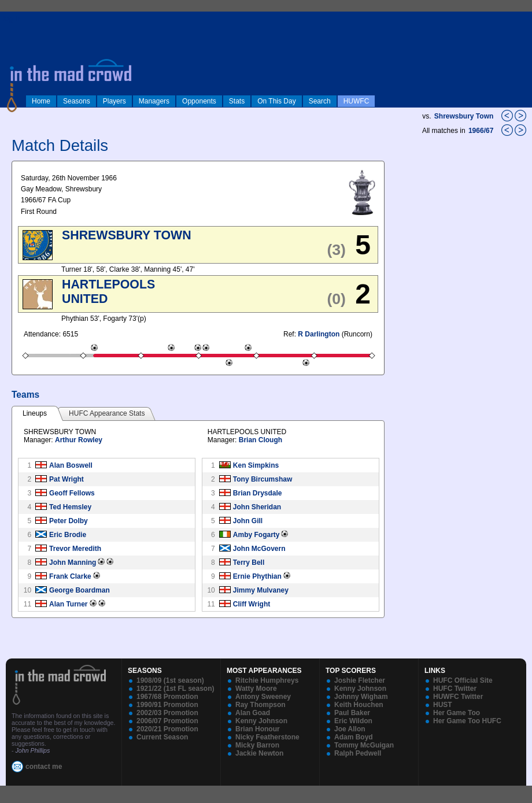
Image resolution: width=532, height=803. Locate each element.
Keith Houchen (359, 705)
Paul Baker (352, 713)
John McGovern (259, 549)
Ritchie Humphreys (267, 680)
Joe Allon (350, 729)
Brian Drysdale (258, 493)
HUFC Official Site (463, 680)
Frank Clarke (70, 576)
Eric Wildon (353, 721)
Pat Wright (66, 479)
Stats (237, 101)
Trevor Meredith (75, 549)
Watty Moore (256, 689)
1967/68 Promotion (167, 697)
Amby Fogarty (256, 535)
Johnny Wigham (361, 697)
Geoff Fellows (72, 493)
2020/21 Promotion (167, 729)
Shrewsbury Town (464, 116)
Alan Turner (68, 604)
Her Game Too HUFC (467, 721)
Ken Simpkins (256, 465)
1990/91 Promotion (167, 705)
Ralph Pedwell (358, 753)
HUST (443, 705)
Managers (154, 101)
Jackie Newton (259, 753)
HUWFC (356, 101)
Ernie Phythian (257, 576)
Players (114, 101)
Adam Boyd (354, 737)
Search (320, 101)
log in (12, 18)
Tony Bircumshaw (263, 479)
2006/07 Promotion (167, 721)
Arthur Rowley (79, 440)
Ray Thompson (261, 705)
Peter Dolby (69, 521)
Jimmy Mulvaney (261, 590)
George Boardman (80, 590)
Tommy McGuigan (364, 745)
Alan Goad (253, 713)
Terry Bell (249, 563)
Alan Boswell (71, 465)
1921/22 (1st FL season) (176, 689)
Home (41, 101)
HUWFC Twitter (458, 697)
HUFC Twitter (455, 689)
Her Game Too (457, 713)
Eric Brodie (68, 535)
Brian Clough (261, 440)
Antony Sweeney (263, 697)
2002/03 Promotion (167, 713)
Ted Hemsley (70, 507)
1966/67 (482, 131)
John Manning (73, 563)
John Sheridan (257, 507)
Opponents (199, 101)
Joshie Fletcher (360, 680)
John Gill (248, 521)
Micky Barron (257, 745)
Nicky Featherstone (267, 737)
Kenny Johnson (261, 721)
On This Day (276, 101)
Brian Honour (258, 729)
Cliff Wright (252, 604)
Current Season (162, 737)
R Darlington (319, 334)
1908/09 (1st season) (170, 680)
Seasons (77, 101)
